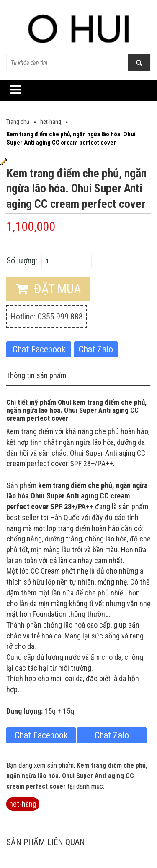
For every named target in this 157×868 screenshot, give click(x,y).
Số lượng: (22, 260)
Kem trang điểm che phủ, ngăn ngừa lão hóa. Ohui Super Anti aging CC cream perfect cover (77, 776)
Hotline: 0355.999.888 (47, 317)
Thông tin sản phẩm (36, 375)
